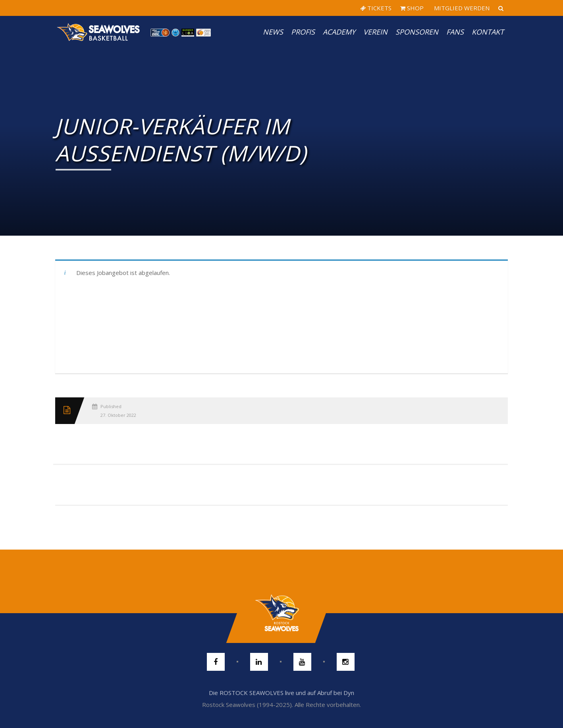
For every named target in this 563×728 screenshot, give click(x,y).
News (273, 32)
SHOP (412, 8)
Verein (375, 32)
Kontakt (488, 32)
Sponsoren (417, 32)
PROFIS (303, 32)
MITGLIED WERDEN (461, 8)
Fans (455, 32)
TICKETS (376, 8)
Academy (339, 32)
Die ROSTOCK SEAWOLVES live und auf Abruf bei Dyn (281, 693)
